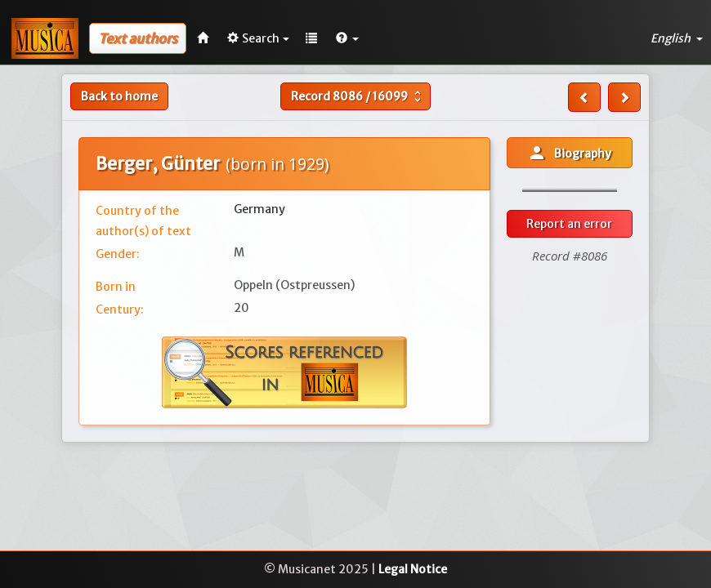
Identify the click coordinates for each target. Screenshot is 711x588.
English (677, 38)
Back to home (119, 96)
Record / (358, 96)
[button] (347, 38)
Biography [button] (569, 153)
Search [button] (258, 38)
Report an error (569, 224)
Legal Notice (413, 569)
